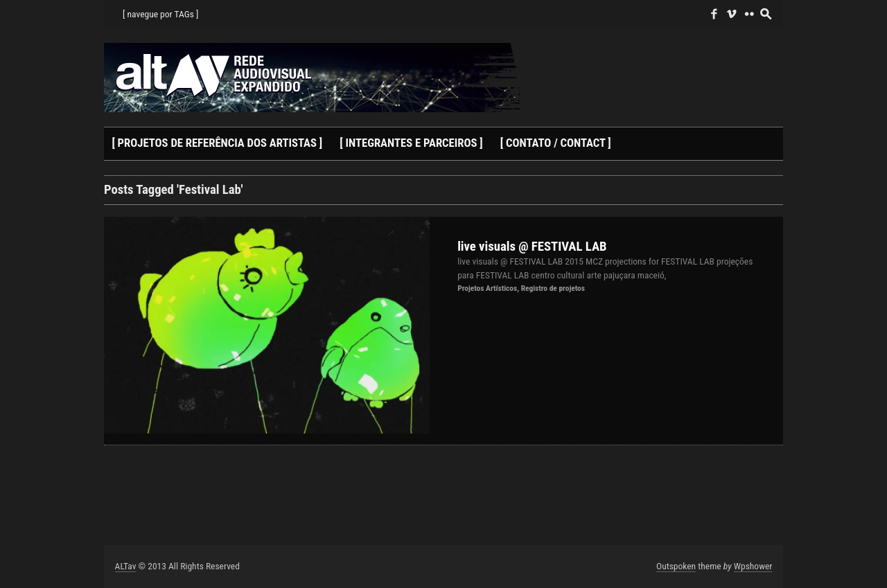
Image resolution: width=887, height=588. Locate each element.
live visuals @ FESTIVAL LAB (532, 247)
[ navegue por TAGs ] (160, 14)
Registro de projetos (553, 288)
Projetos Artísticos (487, 288)
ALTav (126, 566)
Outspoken (676, 566)
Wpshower (753, 566)
